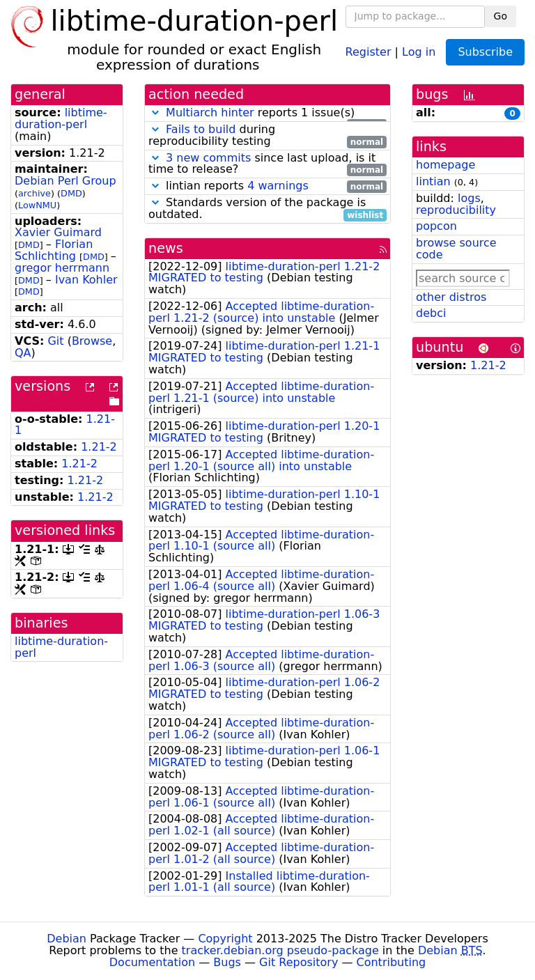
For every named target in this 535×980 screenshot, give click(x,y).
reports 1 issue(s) (267, 113)
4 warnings (278, 186)
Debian (67, 939)
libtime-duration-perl (61, 118)
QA (23, 353)
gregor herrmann (62, 268)
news (166, 248)
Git (55, 341)
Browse (92, 341)
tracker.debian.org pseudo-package (280, 950)
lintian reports (267, 186)
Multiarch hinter (210, 112)
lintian (433, 181)
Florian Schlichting (54, 250)
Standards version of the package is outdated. (267, 209)
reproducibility (456, 210)
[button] (155, 112)
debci (431, 313)
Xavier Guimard (58, 232)
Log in (419, 51)
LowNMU (37, 205)
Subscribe (485, 52)
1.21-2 (99, 447)
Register (369, 51)
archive (34, 193)
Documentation (152, 962)
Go (501, 16)
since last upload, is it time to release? (267, 164)
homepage (445, 165)
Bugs (227, 962)
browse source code (456, 249)
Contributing (391, 962)
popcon (436, 226)
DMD (71, 193)
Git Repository (298, 962)
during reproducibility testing (267, 136)
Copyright (225, 939)
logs (469, 198)
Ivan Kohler (86, 280)
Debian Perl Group (65, 181)
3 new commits (208, 158)
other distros (451, 297)
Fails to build (201, 129)
